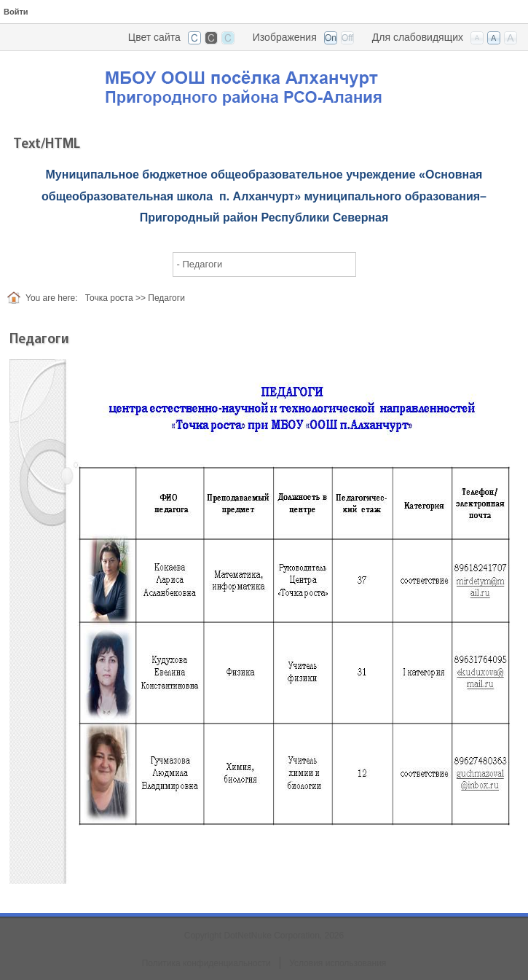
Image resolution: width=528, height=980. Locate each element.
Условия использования (338, 963)
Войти (16, 12)
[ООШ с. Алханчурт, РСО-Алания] (264, 83)
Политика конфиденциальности (206, 963)
